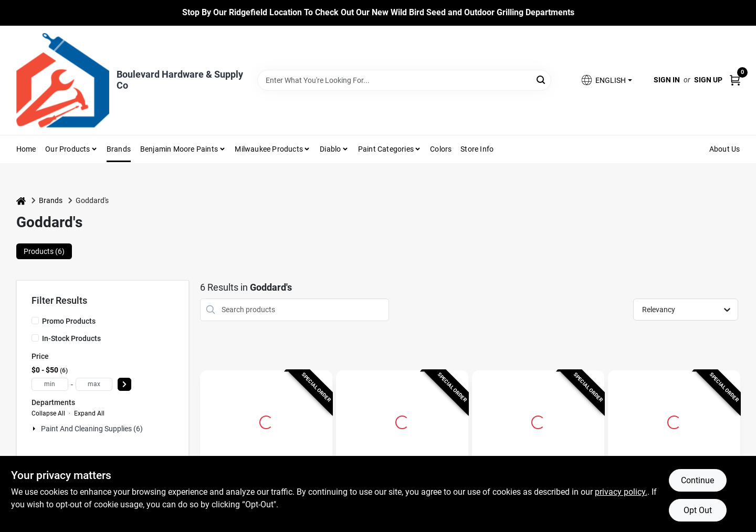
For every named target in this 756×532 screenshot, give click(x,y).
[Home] (21, 201)
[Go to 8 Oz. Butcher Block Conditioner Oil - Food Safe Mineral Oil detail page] (402, 421)
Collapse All (48, 413)
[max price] (94, 384)
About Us (725, 149)
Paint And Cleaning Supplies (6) (92, 429)
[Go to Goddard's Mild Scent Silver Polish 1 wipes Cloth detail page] (674, 421)
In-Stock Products (71, 338)
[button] (606, 80)
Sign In (667, 80)
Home (26, 149)
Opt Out (698, 510)
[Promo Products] (35, 321)
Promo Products (69, 321)
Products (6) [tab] (44, 251)
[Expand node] (35, 429)
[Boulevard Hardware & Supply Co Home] (63, 80)
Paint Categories (386, 149)
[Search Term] (404, 80)
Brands (119, 149)
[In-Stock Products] (35, 338)
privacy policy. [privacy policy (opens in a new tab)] (621, 492)
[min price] (50, 384)
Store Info (477, 149)
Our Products (67, 149)
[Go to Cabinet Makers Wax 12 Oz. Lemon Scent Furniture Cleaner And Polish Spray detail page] (538, 421)
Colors (441, 149)
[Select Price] (124, 384)
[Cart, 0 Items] (735, 80)
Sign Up (708, 80)
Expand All (89, 413)
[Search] (542, 79)
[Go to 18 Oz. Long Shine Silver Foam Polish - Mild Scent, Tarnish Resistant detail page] (266, 421)
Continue (697, 480)
